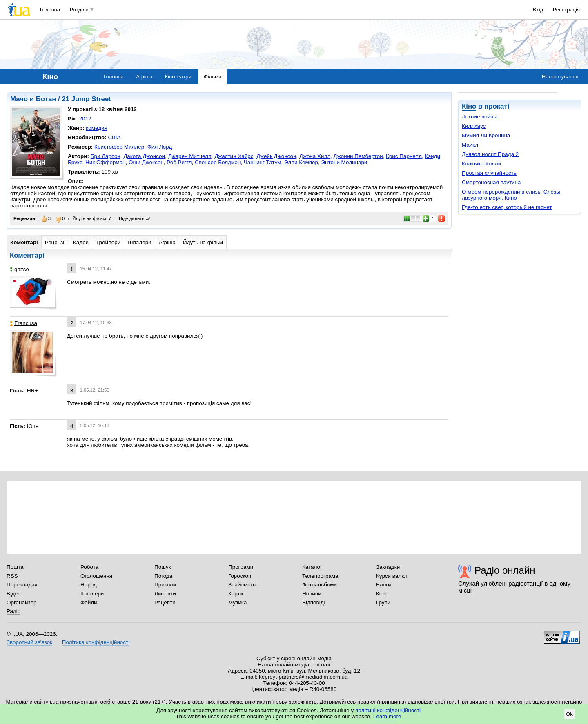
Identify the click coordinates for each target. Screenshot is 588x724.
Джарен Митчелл (189, 156)
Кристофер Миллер (119, 147)
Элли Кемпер (301, 162)
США (114, 137)
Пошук (163, 567)
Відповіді (314, 603)
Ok (569, 714)
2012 (85, 119)
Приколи (165, 585)
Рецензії (55, 242)
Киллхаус (474, 126)
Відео (14, 594)
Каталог (312, 567)
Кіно (469, 106)
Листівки (165, 594)
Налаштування (560, 77)
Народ (89, 585)
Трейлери (108, 242)
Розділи (79, 10)
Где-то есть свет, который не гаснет (507, 207)
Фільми (213, 77)
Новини (312, 594)
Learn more (387, 716)
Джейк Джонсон (276, 156)
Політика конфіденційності (96, 642)
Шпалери (139, 242)
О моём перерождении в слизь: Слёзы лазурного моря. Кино (511, 195)
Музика (237, 603)
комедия (97, 128)
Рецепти (165, 603)
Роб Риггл (179, 162)
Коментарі (24, 242)
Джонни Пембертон (358, 156)
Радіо (13, 611)
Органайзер (21, 603)
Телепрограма (320, 576)
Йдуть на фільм (203, 242)
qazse (19, 269)
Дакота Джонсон (144, 156)
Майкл (470, 145)
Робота (89, 567)
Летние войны (480, 117)
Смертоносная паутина (491, 182)
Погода (163, 576)
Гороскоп (240, 576)
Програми (241, 567)
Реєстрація (566, 10)
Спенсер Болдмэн (218, 162)
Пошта (15, 567)
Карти (236, 594)
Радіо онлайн (505, 570)
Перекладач (22, 585)
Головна (50, 10)
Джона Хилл (315, 156)
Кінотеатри (178, 77)
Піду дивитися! (135, 218)
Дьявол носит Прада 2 (490, 154)
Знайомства (244, 585)
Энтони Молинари (344, 162)
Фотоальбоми (320, 585)
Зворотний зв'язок (29, 642)
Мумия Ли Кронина (486, 135)
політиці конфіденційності (388, 710)
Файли (89, 603)
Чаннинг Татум (263, 162)
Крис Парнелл (404, 156)
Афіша (144, 77)
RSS (12, 576)
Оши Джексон (146, 162)
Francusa (23, 323)
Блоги (384, 585)
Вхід (538, 10)
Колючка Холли (481, 164)
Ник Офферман (105, 162)
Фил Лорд (160, 147)
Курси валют (392, 576)
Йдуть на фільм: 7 (92, 218)
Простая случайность (489, 173)
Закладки (388, 567)
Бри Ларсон (106, 156)
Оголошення (96, 576)
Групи (383, 603)
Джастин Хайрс (234, 156)
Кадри (81, 242)
